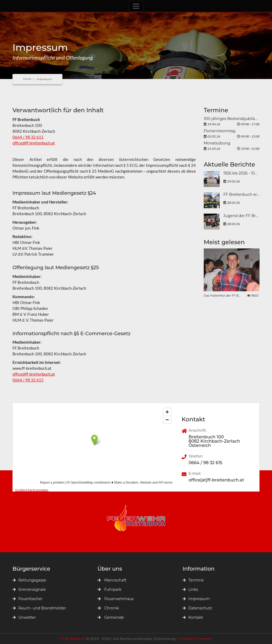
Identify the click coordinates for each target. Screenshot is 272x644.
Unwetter (24, 617)
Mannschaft (112, 580)
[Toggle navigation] (136, 6)
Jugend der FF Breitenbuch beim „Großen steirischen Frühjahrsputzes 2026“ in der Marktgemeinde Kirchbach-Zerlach (241, 216)
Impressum (196, 599)
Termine (193, 580)
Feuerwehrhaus (116, 599)
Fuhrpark (109, 589)
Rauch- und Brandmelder (39, 608)
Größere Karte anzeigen (32, 490)
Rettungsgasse (29, 580)
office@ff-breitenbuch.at (34, 143)
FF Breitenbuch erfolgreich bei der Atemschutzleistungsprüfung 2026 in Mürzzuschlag (241, 195)
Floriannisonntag (220, 131)
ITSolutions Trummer (195, 639)
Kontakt (193, 617)
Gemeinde (111, 617)
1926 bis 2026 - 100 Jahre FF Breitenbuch (241, 173)
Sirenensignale (29, 589)
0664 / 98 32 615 (28, 137)
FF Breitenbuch (73, 639)
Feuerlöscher (27, 599)
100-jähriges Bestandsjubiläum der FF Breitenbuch (232, 119)
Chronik (108, 608)
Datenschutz (197, 608)
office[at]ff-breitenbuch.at (216, 480)
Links (190, 589)
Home (27, 79)
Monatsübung (217, 143)
